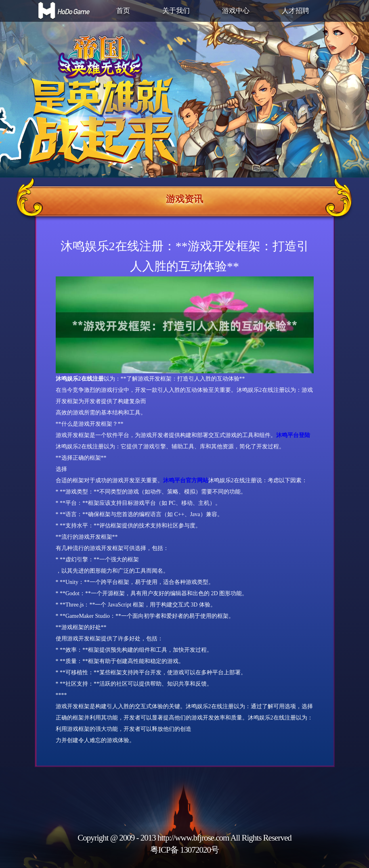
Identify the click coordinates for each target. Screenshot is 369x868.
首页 (123, 11)
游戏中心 (236, 11)
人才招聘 (296, 11)
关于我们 (176, 11)
